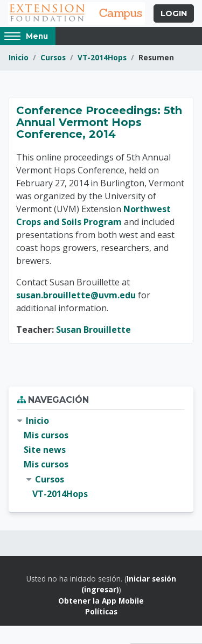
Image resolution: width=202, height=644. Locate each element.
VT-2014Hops (102, 57)
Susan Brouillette (93, 330)
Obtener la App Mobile (101, 601)
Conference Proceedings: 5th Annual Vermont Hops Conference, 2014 (99, 122)
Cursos (53, 57)
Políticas (101, 611)
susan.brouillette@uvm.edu (76, 295)
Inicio (19, 57)
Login (174, 13)
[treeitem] (101, 457)
